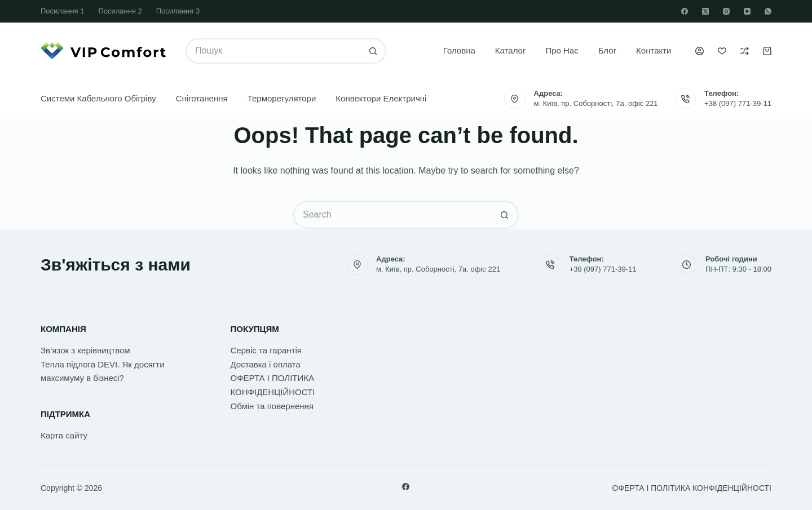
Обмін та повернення (272, 406)
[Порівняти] (745, 51)
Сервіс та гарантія (266, 350)
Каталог (511, 50)
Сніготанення (202, 98)
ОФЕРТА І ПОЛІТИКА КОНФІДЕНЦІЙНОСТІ (692, 488)
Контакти (654, 50)
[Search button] (374, 51)
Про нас (562, 50)
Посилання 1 (62, 11)
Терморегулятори (282, 98)
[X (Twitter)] (705, 11)
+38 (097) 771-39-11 (738, 103)
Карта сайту (64, 435)
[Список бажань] (722, 51)
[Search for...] (273, 51)
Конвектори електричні (381, 98)
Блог (607, 50)
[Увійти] (700, 51)
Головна (459, 50)
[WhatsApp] (768, 11)
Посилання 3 (178, 11)
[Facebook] (685, 11)
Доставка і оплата (266, 364)
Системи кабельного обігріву (98, 98)
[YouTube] (747, 11)
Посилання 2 (120, 11)
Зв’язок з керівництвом (85, 350)
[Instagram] (726, 11)
